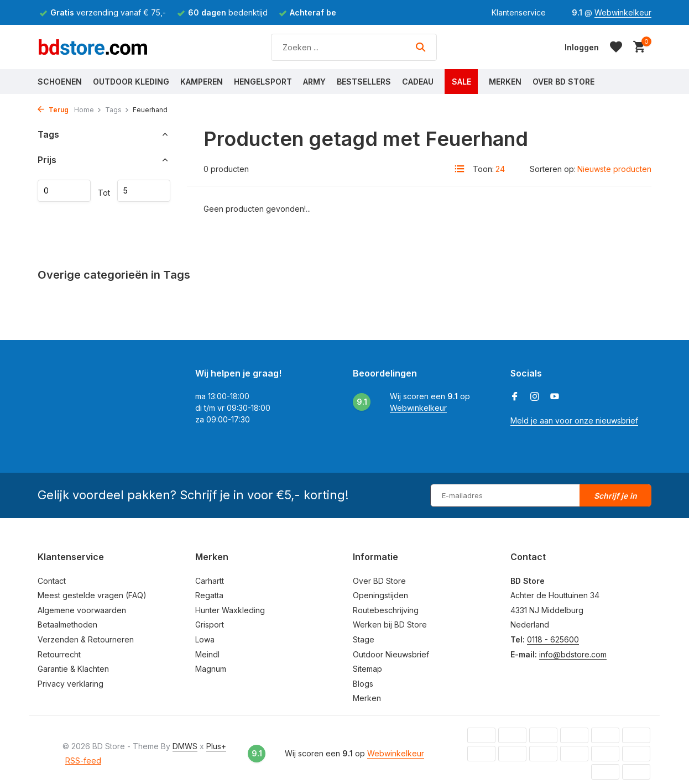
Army (314, 82)
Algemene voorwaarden (82, 610)
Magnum (211, 669)
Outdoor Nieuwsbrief (391, 654)
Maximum (144, 191)
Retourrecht (59, 654)
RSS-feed (83, 761)
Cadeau (418, 82)
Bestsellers (364, 82)
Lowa (205, 639)
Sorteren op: (553, 169)
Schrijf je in (615, 496)
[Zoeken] (354, 47)
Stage (364, 639)
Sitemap (367, 669)
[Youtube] (555, 397)
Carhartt (210, 581)
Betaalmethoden (67, 624)
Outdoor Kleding (131, 82)
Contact (52, 581)
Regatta (209, 595)
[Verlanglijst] (616, 47)
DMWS (185, 746)
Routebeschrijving (386, 610)
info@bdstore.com (573, 654)
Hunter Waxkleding (230, 610)
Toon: (483, 169)
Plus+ (216, 746)
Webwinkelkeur (623, 12)
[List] (460, 169)
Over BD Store (563, 82)
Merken (505, 82)
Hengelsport (263, 82)
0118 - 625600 (553, 639)
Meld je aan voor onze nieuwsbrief (574, 420)
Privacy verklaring (71, 684)
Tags (117, 110)
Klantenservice (519, 12)
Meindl (207, 654)
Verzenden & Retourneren (86, 639)
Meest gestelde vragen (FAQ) (92, 595)
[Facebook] (515, 397)
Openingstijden (380, 595)
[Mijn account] (582, 47)
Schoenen (60, 82)
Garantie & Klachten (73, 669)
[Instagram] (535, 397)
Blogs (363, 684)
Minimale (64, 191)
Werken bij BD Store (390, 624)
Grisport (210, 624)
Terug (53, 110)
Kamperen (202, 82)
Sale (461, 82)
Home (88, 110)
